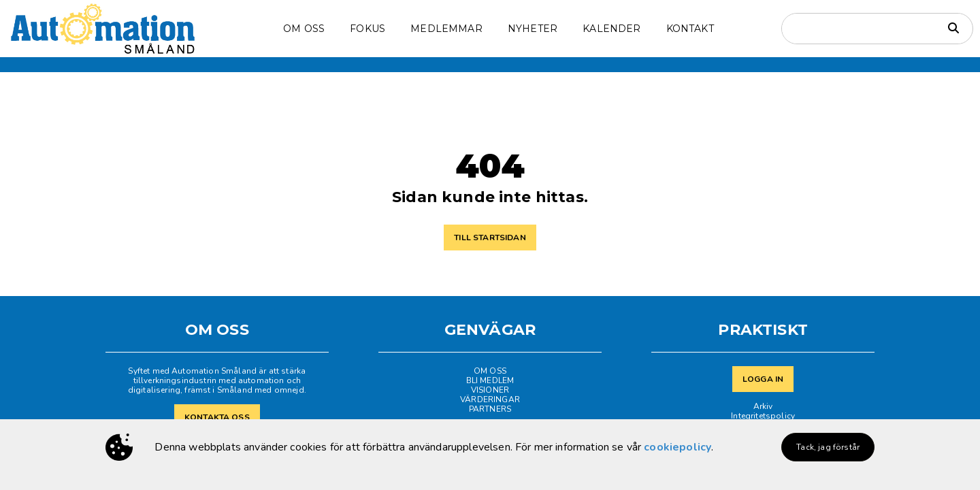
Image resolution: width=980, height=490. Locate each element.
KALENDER (611, 29)
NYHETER (533, 29)
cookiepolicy (677, 447)
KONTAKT (690, 29)
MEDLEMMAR (446, 29)
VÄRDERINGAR (490, 399)
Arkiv (763, 406)
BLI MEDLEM (490, 380)
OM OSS (304, 29)
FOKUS (367, 29)
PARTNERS (490, 409)
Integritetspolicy (763, 416)
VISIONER (490, 390)
